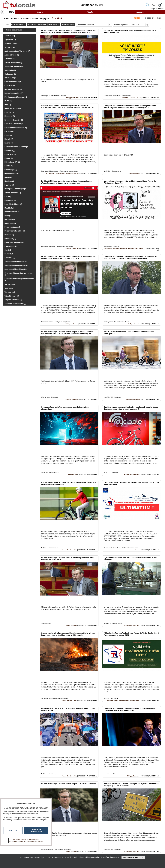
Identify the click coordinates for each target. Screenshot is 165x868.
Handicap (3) (9, 181)
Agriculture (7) (10, 40)
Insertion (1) (9, 185)
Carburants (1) (10, 74)
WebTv (90, 12)
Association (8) (10, 70)
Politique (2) (9, 235)
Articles (40, 12)
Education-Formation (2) (14, 124)
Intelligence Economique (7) (15, 189)
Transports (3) (10, 292)
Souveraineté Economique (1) (16, 265)
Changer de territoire (156, 9)
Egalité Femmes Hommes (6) (16, 128)
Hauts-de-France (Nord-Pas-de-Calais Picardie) (123, 617)
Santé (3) (8, 250)
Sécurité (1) (9, 254)
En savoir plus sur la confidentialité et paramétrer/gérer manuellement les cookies (26, 841)
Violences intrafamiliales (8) (15, 304)
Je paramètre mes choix (133, 857)
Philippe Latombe (72, 88)
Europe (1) (9, 158)
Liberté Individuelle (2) (13, 204)
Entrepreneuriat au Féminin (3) (16, 147)
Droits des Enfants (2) (13, 108)
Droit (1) (8, 105)
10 (96, 837)
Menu (12, 12)
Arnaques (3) (9, 59)
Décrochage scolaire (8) (14, 93)
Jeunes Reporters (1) (13, 193)
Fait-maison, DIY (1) (12, 162)
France (137, 485)
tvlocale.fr (21, 848)
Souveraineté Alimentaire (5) (16, 262)
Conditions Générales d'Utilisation (119, 850)
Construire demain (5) (13, 82)
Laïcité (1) (8, 197)
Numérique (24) (10, 223)
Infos (112, 847)
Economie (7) (10, 116)
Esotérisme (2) (10, 154)
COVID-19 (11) (10, 86)
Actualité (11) (10, 36)
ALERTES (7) (10, 47)
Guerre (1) (8, 177)
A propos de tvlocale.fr (71, 853)
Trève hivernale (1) (12, 296)
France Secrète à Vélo (133, 353)
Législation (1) (10, 200)
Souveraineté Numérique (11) (16, 269)
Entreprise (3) (10, 151)
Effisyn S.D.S (72, 419)
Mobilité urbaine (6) (12, 212)
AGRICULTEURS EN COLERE (131, 88)
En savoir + (66, 850)
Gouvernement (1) (12, 174)
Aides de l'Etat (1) (11, 43)
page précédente (153, 18)
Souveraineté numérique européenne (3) (19, 274)
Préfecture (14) (10, 239)
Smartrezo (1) (10, 258)
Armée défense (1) (12, 55)
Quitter (13, 830)
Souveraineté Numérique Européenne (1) (19, 280)
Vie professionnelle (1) (13, 300)
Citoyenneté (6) (10, 78)
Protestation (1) (10, 246)
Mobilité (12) (9, 208)
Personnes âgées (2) (12, 227)
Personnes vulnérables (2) (15, 231)
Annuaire (140, 12)
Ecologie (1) (9, 112)
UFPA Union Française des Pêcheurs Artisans (62, 155)
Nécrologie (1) (10, 219)
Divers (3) (8, 101)
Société (56, 18)
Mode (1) (8, 216)
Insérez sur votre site (151, 822)
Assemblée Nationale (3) (14, 66)
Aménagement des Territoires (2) (17, 51)
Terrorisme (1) (10, 285)
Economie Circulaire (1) (14, 120)
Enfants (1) (9, 143)
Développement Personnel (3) (16, 97)
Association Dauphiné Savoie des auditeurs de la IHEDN (124, 221)
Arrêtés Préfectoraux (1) (14, 63)
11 (99, 837)
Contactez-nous (68, 847)
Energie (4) (9, 139)
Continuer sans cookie (36, 830)
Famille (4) (9, 166)
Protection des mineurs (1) (15, 242)
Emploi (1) (8, 135)
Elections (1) (9, 131)
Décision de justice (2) (13, 89)
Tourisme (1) (9, 288)
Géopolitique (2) (11, 170)
